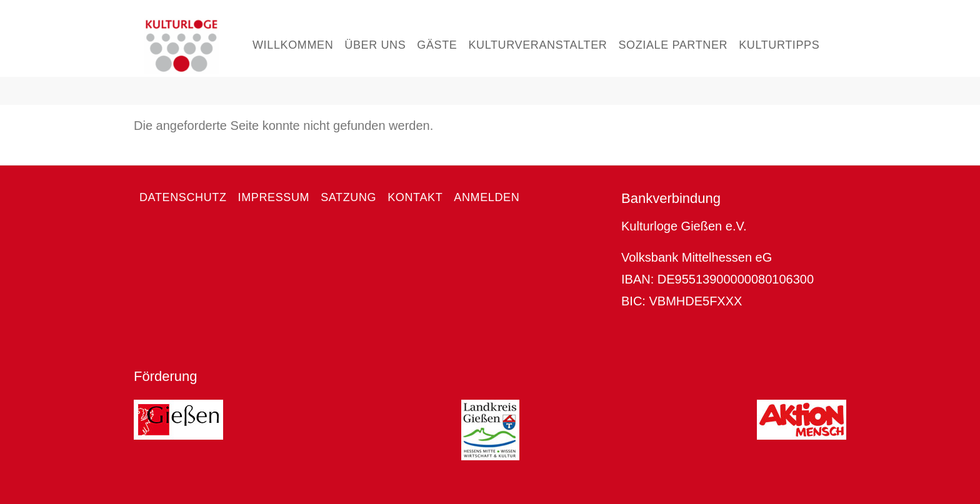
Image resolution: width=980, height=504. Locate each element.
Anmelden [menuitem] (487, 197)
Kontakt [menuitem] (415, 197)
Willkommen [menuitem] (293, 45)
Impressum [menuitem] (274, 197)
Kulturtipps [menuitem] (779, 45)
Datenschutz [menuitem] (183, 197)
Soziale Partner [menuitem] (673, 45)
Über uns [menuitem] (375, 45)
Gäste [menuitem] (437, 45)
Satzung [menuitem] (348, 197)
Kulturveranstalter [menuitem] (537, 45)
